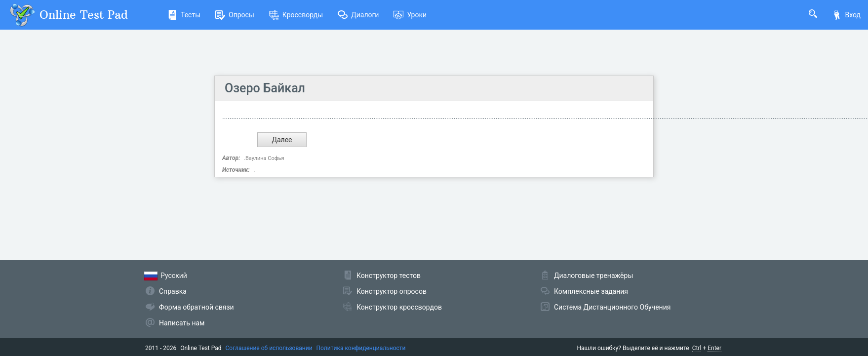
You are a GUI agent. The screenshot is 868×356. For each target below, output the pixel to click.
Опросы (235, 15)
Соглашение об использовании (269, 348)
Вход (846, 15)
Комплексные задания (591, 291)
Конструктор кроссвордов (399, 307)
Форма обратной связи (197, 307)
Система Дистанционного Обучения (612, 307)
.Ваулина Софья (264, 158)
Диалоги (358, 15)
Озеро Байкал (265, 88)
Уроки (410, 15)
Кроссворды (296, 15)
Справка (173, 291)
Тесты (184, 15)
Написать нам (182, 323)
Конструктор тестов (389, 276)
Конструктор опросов (392, 291)
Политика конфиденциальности (361, 348)
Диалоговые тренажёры (593, 276)
